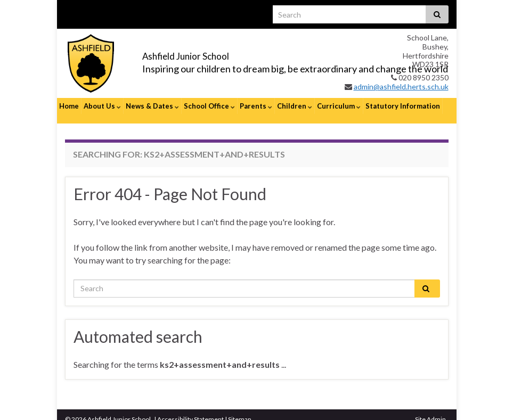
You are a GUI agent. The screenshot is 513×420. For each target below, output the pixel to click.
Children (295, 106)
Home (69, 106)
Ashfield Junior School (215, 54)
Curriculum (339, 106)
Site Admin (430, 410)
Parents (256, 106)
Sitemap (239, 410)
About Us (102, 106)
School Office (209, 106)
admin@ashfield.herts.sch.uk (401, 87)
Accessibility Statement (190, 410)
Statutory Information (403, 106)
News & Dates (152, 106)
